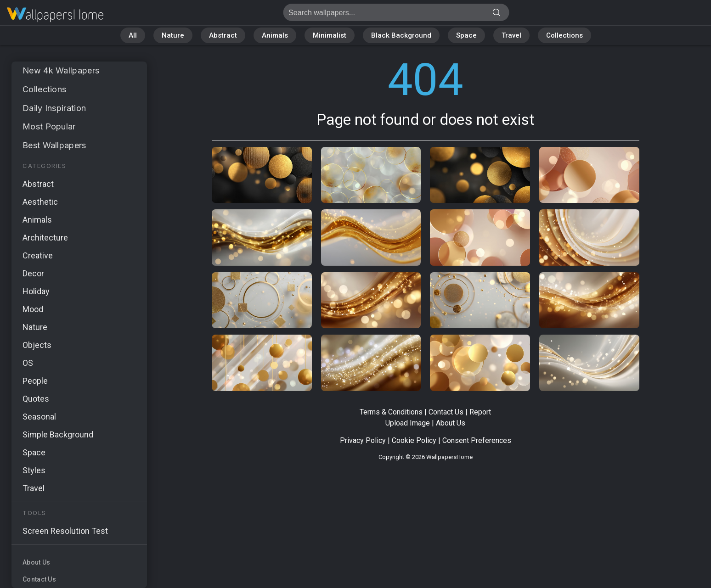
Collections (564, 35)
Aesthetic (40, 202)
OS (28, 363)
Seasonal (39, 417)
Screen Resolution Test (65, 531)
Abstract (223, 35)
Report (480, 412)
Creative (38, 255)
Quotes (36, 399)
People (35, 381)
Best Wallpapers (54, 145)
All (133, 35)
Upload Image (408, 423)
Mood (33, 309)
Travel (511, 35)
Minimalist (330, 35)
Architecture (45, 238)
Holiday (36, 291)
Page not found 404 (55, 15)
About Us (36, 562)
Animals (275, 35)
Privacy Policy (363, 440)
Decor (33, 273)
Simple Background (58, 434)
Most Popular (49, 126)
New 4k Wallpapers (61, 70)
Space (466, 35)
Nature (173, 35)
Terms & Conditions (391, 412)
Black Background (401, 35)
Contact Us (39, 579)
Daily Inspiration (54, 108)
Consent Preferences (477, 440)
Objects (37, 345)
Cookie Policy (414, 440)
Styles (34, 470)
